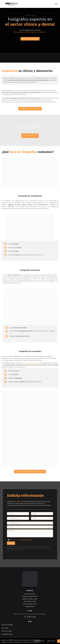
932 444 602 (18, 501)
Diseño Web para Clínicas (30, 604)
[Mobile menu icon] (56, 4)
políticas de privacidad (27, 540)
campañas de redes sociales (30, 363)
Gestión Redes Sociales (30, 601)
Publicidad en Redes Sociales (30, 599)
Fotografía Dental (30, 606)
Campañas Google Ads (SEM (30, 596)
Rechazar (51, 641)
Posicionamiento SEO (30, 594)
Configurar (40, 641)
